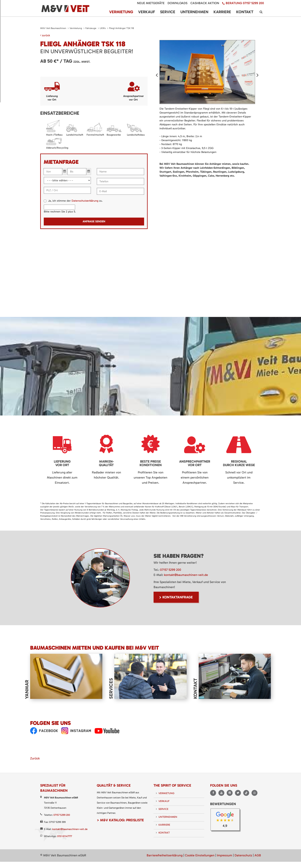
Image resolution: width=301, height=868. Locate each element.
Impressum (225, 855)
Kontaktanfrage (178, 597)
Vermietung (76, 28)
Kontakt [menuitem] (245, 12)
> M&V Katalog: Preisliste (120, 820)
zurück (45, 35)
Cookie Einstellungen (200, 855)
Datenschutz (243, 855)
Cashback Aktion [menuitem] (205, 3)
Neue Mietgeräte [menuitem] (151, 3)
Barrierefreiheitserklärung (165, 855)
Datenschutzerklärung (85, 201)
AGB (258, 855)
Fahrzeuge (91, 28)
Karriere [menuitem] (222, 12)
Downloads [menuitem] (178, 3)
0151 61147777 (65, 836)
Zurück (35, 758)
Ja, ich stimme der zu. (75, 201)
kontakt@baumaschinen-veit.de (186, 575)
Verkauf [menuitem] (147, 12)
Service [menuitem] (168, 12)
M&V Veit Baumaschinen (53, 28)
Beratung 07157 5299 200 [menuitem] (245, 3)
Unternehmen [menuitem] (194, 12)
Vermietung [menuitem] (121, 12)
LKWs (103, 28)
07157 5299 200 (171, 570)
